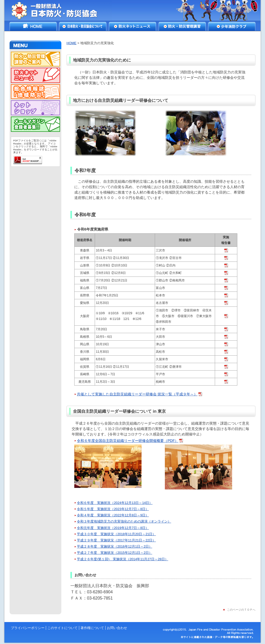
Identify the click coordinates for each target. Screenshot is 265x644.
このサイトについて (62, 628)
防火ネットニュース (132, 26)
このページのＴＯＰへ (241, 610)
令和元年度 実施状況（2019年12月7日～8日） (113, 528)
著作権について (92, 628)
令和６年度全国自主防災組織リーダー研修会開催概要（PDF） (128, 441)
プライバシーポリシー (28, 628)
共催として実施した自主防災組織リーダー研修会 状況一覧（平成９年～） (137, 394)
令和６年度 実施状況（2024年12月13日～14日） (115, 503)
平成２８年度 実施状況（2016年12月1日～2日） (115, 546)
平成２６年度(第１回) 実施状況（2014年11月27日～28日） (123, 559)
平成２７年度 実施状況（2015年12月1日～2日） (115, 553)
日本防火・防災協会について (83, 26)
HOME (33, 26)
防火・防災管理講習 (182, 26)
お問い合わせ (117, 628)
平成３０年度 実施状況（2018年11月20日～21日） (116, 534)
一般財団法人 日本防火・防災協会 (58, 10)
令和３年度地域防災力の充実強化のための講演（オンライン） (124, 521)
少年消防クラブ (232, 26)
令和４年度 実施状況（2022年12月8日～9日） (113, 515)
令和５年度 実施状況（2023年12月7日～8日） (113, 509)
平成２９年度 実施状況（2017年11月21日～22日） (116, 540)
